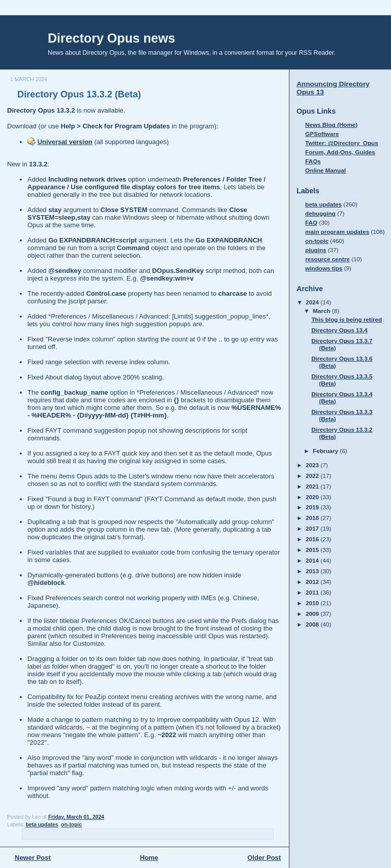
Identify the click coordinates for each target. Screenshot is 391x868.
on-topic (71, 825)
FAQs (313, 161)
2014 (313, 560)
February (326, 451)
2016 (313, 539)
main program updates (337, 232)
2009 (313, 614)
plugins (316, 250)
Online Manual (325, 170)
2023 (313, 465)
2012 (313, 582)
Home (149, 858)
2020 (313, 497)
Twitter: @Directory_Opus (342, 143)
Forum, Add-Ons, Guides (340, 152)
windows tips (324, 268)
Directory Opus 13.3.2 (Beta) (79, 94)
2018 (313, 518)
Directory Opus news (111, 38)
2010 (313, 603)
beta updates (42, 825)
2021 (313, 486)
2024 (313, 302)
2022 (313, 476)
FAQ (311, 222)
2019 (313, 507)
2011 (313, 592)
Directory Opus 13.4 (339, 330)
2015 (313, 550)
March (322, 311)
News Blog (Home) (331, 125)
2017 (313, 528)
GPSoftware (322, 134)
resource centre (328, 259)
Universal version (65, 142)
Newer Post (33, 858)
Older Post (264, 858)
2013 (313, 571)
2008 (313, 624)
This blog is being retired (347, 319)
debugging (320, 213)
